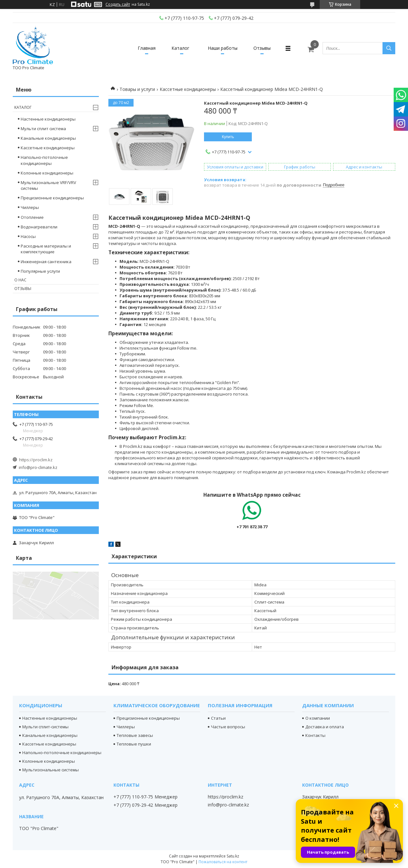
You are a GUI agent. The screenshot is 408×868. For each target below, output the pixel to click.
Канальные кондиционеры (48, 138)
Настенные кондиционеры (48, 119)
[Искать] (389, 48)
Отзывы (262, 48)
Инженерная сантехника (46, 262)
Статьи (218, 718)
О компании (318, 718)
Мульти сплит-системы (45, 727)
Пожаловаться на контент (223, 862)
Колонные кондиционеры (47, 173)
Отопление (32, 217)
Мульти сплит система (43, 129)
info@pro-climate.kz (38, 467)
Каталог (180, 48)
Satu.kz (233, 856)
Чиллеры (30, 207)
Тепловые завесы (135, 735)
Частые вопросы (228, 727)
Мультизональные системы (51, 770)
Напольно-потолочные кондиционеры (44, 160)
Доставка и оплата (325, 727)
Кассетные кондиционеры (188, 89)
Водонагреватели (39, 227)
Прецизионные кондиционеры (52, 198)
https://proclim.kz (36, 460)
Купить (228, 137)
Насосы (28, 236)
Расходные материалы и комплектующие (46, 249)
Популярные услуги (40, 271)
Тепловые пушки (134, 744)
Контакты (315, 735)
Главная (147, 48)
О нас (20, 280)
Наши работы (223, 48)
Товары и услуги (137, 89)
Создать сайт (118, 4)
